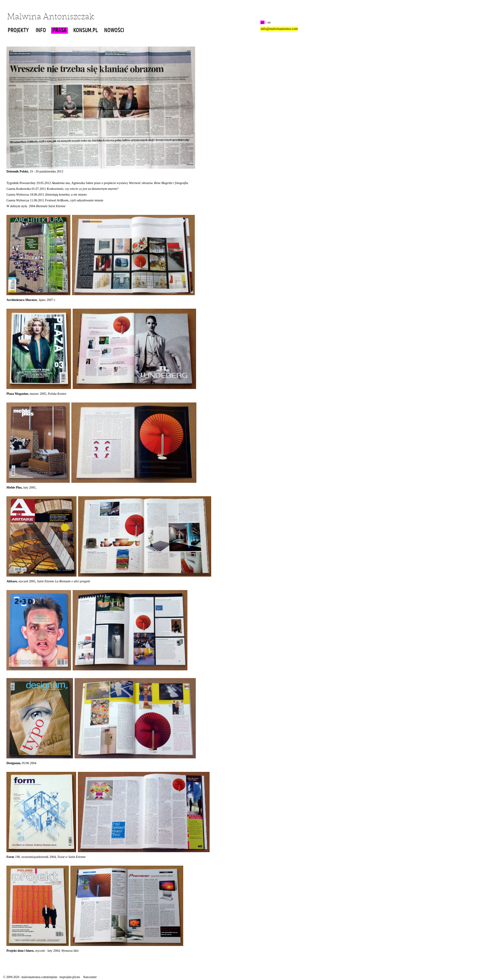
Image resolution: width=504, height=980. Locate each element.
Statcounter (90, 977)
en (269, 22)
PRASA (59, 31)
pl (262, 22)
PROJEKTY (18, 31)
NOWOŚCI (114, 31)
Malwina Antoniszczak (51, 17)
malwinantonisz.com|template (39, 977)
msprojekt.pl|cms (70, 977)
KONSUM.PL (85, 31)
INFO (41, 31)
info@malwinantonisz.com (279, 29)
